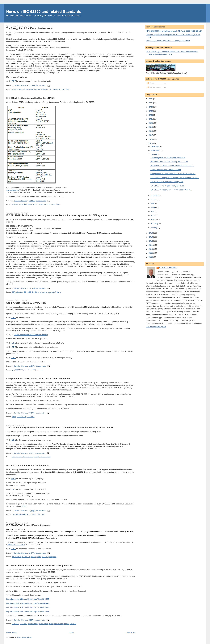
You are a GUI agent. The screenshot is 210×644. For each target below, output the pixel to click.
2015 (151, 143)
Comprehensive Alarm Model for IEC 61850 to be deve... (173, 174)
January (154, 228)
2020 (151, 123)
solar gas (39, 370)
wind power (52, 557)
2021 (151, 119)
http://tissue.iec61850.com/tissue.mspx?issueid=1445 (28, 599)
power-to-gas (28, 370)
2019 (151, 127)
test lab (35, 205)
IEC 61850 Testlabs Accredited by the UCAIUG (31, 98)
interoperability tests (46, 624)
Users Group (56, 205)
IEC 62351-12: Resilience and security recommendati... (172, 166)
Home (71, 632)
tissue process (58, 624)
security (52, 292)
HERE (13, 81)
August (154, 199)
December (155, 146)
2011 (151, 245)
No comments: (41, 85)
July (153, 203)
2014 (151, 233)
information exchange (41, 89)
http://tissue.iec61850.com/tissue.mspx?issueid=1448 (28, 611)
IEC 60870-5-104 (22, 514)
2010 (151, 249)
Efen (13, 514)
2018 (151, 131)
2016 (151, 139)
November (155, 150)
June (153, 207)
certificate (15, 205)
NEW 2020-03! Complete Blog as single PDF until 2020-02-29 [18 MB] (174, 31)
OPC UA (45, 557)
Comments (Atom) (25, 637)
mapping (34, 557)
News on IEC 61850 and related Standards (44, 12)
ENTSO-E (15, 624)
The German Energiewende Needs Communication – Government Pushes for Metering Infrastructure (60, 428)
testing (41, 205)
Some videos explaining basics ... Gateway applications (168, 41)
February (155, 224)
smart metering (45, 457)
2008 (151, 257)
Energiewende (28, 89)
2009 (151, 253)
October (154, 154)
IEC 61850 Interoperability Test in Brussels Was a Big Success (40, 565)
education (19, 292)
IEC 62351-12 (37, 292)
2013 (151, 237)
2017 (151, 135)
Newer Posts (11, 632)
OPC (39, 557)
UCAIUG (47, 205)
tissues (67, 624)
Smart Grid (66, 89)
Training (58, 292)
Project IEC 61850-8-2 (16, 545)
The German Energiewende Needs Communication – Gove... (175, 178)
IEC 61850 (23, 205)
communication (17, 89)
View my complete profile (156, 327)
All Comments (154, 88)
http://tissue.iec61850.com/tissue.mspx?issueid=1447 (28, 607)
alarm (14, 417)
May (153, 211)
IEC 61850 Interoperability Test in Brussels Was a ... (171, 190)
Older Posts (131, 632)
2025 (151, 103)
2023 (151, 111)
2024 (151, 107)
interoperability (33, 624)
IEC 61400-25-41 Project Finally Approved (28, 525)
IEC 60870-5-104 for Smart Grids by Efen (28, 466)
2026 (151, 99)
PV (34, 370)
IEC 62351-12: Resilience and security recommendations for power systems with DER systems (57, 215)
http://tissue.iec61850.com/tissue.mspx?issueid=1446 (28, 603)
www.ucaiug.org (13, 190)
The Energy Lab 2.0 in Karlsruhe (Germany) (29, 28)
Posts (151, 83)
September (155, 195)
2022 (151, 115)
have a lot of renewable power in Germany (31, 335)
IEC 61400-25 (21, 417)
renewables (57, 89)
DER (14, 292)
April (153, 215)
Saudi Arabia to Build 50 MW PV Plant (26, 303)
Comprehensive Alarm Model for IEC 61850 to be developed (38, 379)
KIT (51, 89)
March (154, 219)
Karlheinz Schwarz (168, 268)
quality (30, 205)
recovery (45, 292)
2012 (151, 241)
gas (13, 370)
